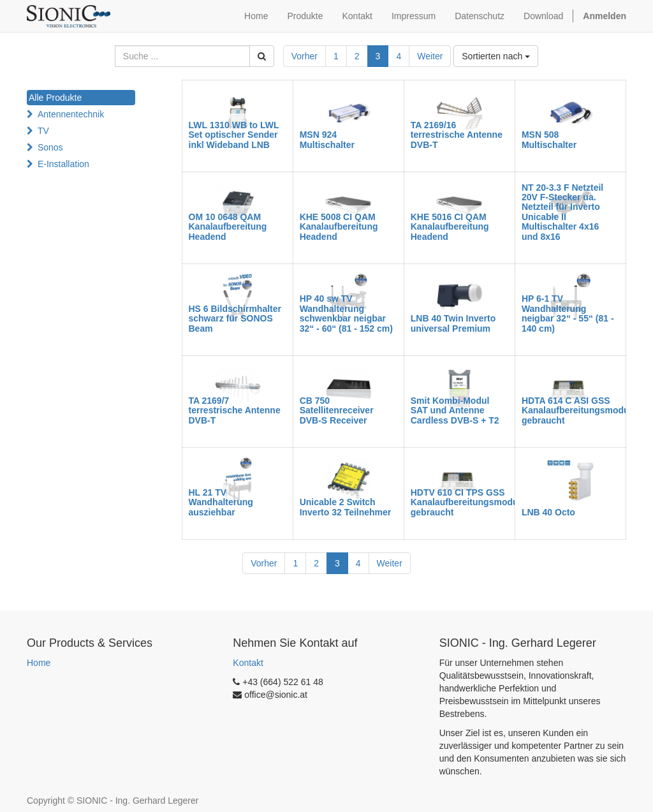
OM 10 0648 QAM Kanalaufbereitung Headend (228, 227)
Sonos (50, 147)
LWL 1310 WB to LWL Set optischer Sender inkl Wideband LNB (234, 135)
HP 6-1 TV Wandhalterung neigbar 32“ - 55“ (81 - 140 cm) (568, 313)
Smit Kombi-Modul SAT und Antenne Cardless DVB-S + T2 (455, 410)
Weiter (430, 56)
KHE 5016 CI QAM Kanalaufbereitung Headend (450, 227)
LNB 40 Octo (548, 512)
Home (39, 663)
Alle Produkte (55, 98)
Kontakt (248, 663)
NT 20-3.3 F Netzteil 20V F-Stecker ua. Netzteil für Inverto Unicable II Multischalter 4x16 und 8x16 (562, 212)
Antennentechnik (71, 114)
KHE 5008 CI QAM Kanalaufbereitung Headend (339, 227)
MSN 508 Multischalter (549, 139)
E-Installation (63, 164)
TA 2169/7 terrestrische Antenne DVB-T (235, 410)
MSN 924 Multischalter (327, 139)
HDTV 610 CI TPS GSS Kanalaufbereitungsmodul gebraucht (466, 502)
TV (43, 131)
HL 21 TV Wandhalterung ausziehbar (221, 502)
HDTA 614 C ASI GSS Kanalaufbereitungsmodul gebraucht (577, 410)
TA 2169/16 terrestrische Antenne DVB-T (457, 135)
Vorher (304, 56)
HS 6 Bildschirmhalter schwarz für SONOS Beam (235, 319)
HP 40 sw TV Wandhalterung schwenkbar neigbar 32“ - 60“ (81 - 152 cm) (346, 313)
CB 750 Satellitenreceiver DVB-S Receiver (337, 410)
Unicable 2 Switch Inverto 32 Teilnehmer (346, 507)
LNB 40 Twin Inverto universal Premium (453, 323)
